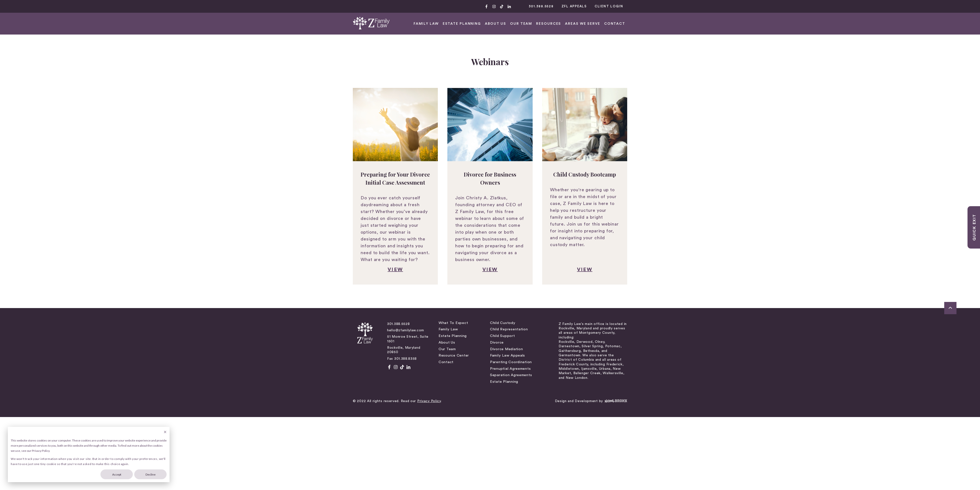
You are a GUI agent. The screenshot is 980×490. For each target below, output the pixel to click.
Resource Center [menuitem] (392, 299)
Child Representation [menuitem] (509, 273)
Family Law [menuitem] (387, 273)
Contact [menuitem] (385, 306)
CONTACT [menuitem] (883, 24)
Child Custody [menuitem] (503, 267)
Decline (151, 474)
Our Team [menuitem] (386, 293)
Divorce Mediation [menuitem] (506, 293)
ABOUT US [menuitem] (764, 24)
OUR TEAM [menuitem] (790, 24)
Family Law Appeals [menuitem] (508, 299)
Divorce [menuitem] (497, 286)
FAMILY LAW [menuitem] (695, 24)
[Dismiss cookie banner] (165, 432)
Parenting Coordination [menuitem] (511, 306)
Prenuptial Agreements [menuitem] (510, 313)
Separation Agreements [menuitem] (511, 319)
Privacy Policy (160, 345)
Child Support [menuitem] (502, 280)
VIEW (210, 214)
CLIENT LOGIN (878, 6)
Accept (117, 474)
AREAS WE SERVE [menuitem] (851, 24)
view (490, 214)
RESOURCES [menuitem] (818, 24)
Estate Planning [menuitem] (731, 24)
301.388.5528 (810, 6)
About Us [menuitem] (386, 286)
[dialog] (89, 454)
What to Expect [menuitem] (392, 267)
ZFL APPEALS (843, 6)
